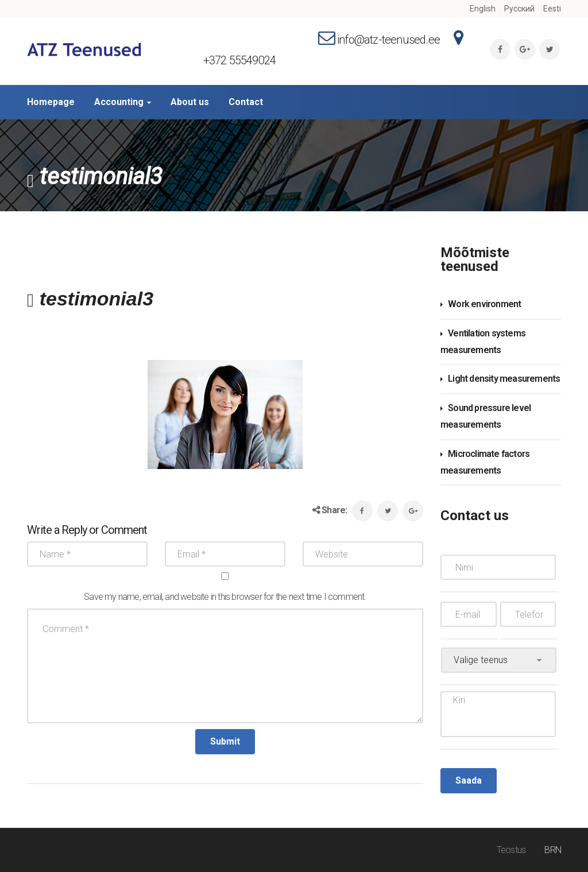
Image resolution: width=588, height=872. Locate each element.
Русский (519, 9)
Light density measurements (504, 379)
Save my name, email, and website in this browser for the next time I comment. (225, 597)
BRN (553, 850)
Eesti (552, 9)
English (483, 9)
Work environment (484, 304)
